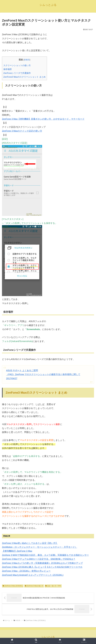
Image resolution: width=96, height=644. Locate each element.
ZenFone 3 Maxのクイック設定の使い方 (22, 131)
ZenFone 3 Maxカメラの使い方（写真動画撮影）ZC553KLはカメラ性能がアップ (42, 563)
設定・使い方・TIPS (53, 586)
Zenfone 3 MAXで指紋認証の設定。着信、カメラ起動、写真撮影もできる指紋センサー (45, 555)
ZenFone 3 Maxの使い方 (34, 586)
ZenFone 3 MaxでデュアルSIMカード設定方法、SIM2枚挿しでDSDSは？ (39, 559)
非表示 (27, 60)
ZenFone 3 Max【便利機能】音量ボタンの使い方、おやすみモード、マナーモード (43, 119)
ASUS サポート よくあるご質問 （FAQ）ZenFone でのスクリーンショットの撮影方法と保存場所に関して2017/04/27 (43, 374)
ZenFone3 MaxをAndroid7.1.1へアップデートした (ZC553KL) (33, 575)
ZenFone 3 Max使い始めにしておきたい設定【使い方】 (30, 543)
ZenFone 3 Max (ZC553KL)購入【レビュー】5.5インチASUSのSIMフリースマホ (42, 567)
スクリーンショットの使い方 (17, 65)
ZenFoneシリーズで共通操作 (17, 73)
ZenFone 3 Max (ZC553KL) (13, 586)
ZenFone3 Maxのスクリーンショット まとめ (24, 77)
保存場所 (8, 69)
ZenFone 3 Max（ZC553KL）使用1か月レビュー (26, 571)
